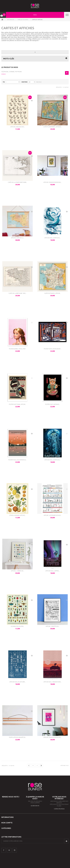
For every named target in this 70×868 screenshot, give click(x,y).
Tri (4, 82)
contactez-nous (59, 809)
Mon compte (7, 823)
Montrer (24, 82)
